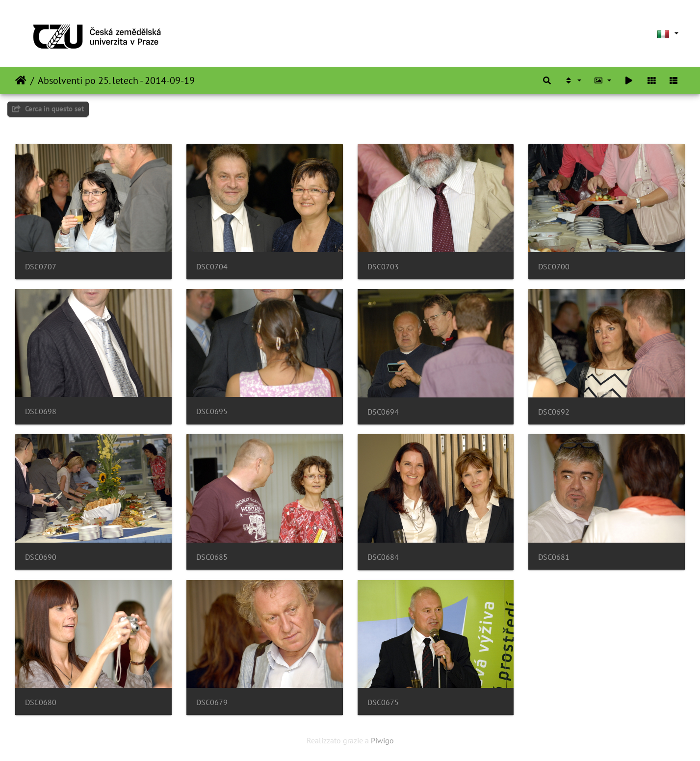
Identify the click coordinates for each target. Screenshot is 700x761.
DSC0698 (41, 411)
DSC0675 (383, 702)
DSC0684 (383, 557)
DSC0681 (554, 557)
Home (21, 80)
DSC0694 (383, 412)
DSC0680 (41, 702)
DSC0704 (212, 267)
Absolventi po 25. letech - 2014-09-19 (116, 80)
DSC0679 (212, 702)
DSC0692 (554, 412)
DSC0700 (554, 267)
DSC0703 (383, 267)
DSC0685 (212, 557)
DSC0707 (41, 267)
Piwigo (382, 740)
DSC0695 (212, 411)
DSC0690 (41, 557)
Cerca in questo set (48, 109)
